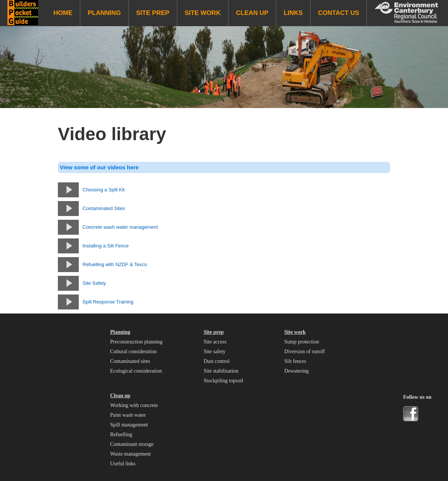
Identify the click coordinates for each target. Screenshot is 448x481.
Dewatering (297, 371)
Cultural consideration (133, 351)
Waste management (130, 454)
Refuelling (121, 434)
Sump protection (302, 342)
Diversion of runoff (305, 351)
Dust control (217, 361)
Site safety (214, 351)
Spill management (129, 425)
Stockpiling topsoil (223, 381)
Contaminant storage (132, 444)
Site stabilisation (221, 371)
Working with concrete (134, 405)
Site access (215, 342)
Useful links (123, 464)
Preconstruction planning (136, 342)
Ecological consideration (136, 371)
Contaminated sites (130, 361)
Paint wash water (128, 415)
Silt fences (295, 361)
